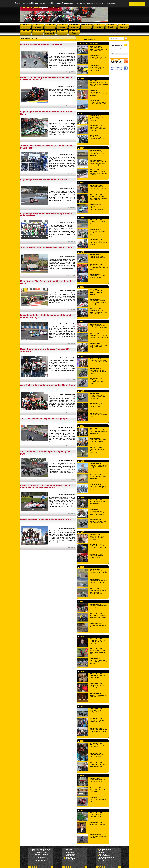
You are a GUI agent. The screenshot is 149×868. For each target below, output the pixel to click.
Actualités (69, 851)
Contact (44, 860)
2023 (81, 183)
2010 (81, 602)
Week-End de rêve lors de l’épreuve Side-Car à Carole (46, 519)
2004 (81, 811)
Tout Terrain (103, 851)
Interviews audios (105, 856)
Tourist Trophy (70, 859)
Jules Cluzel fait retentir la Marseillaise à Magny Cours (46, 247)
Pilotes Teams (70, 853)
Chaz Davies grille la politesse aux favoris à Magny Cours (47, 385)
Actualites (25, 38)
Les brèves (69, 849)
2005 (81, 776)
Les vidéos (103, 854)
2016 (36, 38)
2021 (81, 252)
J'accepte (137, 4)
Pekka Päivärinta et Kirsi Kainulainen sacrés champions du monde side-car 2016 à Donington (47, 486)
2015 (81, 426)
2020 (81, 287)
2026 (81, 79)
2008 (81, 672)
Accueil (38, 860)
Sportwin (102, 853)
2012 (81, 532)
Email (119, 48)
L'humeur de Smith (105, 849)
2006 (81, 706)
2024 (81, 148)
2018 (81, 356)
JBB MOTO (103, 860)
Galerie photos (70, 854)
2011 (81, 567)
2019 (81, 322)
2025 (81, 113)
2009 (81, 636)
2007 (81, 741)
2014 (81, 461)
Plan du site (41, 857)
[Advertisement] (120, 105)
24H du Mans (70, 856)
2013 (81, 498)
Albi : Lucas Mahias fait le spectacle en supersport (44, 419)
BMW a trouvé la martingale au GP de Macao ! (42, 44)
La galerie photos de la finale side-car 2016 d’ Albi (44, 179)
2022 (81, 218)
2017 (81, 391)
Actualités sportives (88, 44)
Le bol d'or (69, 857)
